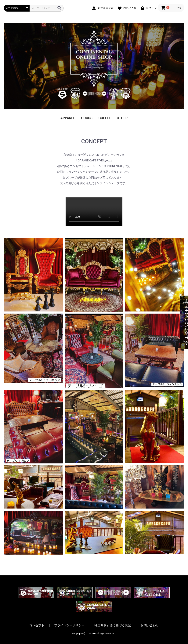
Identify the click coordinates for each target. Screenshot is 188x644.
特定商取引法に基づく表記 (113, 625)
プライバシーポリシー (69, 625)
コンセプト (37, 625)
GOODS (87, 118)
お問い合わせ (150, 625)
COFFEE (105, 118)
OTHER (122, 118)
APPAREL (68, 118)
